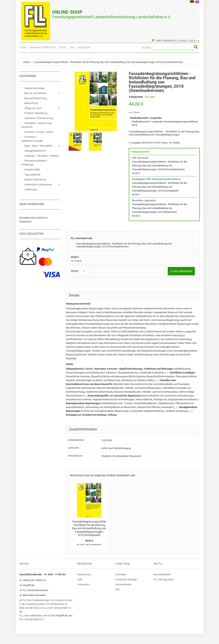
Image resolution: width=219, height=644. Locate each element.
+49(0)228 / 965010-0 (34, 580)
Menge (75, 271)
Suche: (147, 48)
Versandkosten (95, 545)
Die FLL (63, 47)
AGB (80, 579)
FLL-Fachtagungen (164, 579)
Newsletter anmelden (34, 595)
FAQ (72, 47)
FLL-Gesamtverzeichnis (36, 590)
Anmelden (84, 47)
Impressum (83, 584)
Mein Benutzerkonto (43, 47)
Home (23, 47)
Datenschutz (84, 574)
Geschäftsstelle (162, 574)
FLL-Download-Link (81, 238)
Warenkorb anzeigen (126, 579)
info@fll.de (29, 585)
